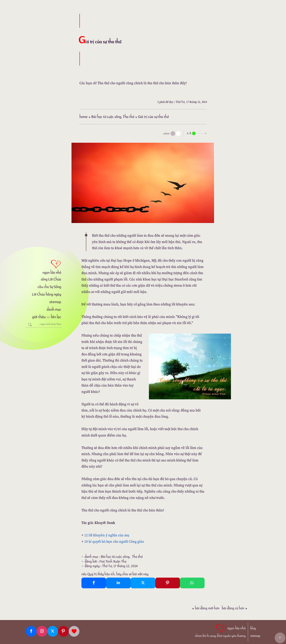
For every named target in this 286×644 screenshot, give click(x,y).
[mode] (173, 133)
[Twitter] (53, 631)
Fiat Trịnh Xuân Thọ (113, 561)
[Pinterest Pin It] (168, 583)
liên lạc (56, 317)
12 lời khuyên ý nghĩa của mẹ (107, 535)
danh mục (54, 309)
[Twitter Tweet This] (143, 583)
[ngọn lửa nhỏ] (43, 267)
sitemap (55, 302)
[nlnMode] (197, 133)
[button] (280, 638)
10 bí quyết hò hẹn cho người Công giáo (114, 541)
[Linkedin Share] (118, 583)
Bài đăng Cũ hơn (235, 608)
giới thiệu (39, 317)
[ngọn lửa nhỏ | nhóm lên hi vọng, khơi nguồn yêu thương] (220, 630)
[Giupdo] (74, 631)
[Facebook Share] (94, 583)
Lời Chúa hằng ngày (47, 294)
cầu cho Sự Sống (49, 287)
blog (253, 628)
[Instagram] (42, 631)
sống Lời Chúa (51, 279)
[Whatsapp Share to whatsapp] (192, 583)
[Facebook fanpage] (31, 631)
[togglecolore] (178, 133)
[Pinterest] (63, 631)
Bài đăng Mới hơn (206, 608)
